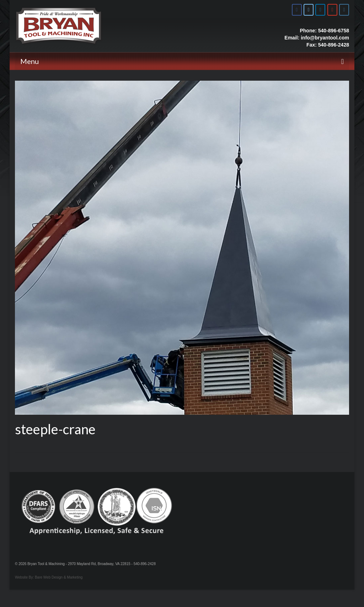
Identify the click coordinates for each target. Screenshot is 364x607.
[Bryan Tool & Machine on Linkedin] (320, 10)
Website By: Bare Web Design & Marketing (49, 577)
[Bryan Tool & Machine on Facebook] (297, 10)
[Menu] (182, 61)
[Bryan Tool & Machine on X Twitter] (309, 10)
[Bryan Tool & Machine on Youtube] (332, 10)
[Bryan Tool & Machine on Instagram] (344, 10)
